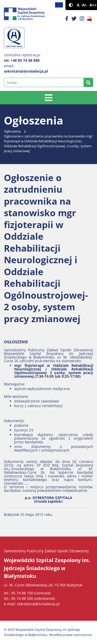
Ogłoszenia (12, 131)
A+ (84, 5)
